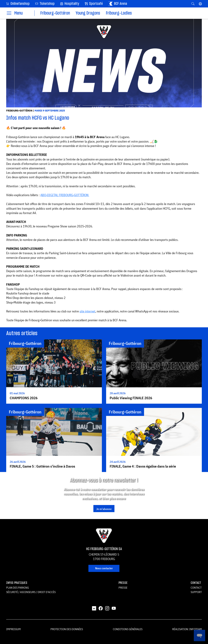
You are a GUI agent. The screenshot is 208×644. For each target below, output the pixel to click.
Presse (123, 588)
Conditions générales (128, 629)
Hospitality (70, 4)
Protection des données (67, 629)
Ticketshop (45, 3)
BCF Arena (118, 4)
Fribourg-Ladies (119, 13)
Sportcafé (94, 4)
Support (196, 592)
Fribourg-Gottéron (55, 13)
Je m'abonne (104, 509)
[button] (200, 4)
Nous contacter (104, 568)
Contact (196, 588)
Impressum (13, 629)
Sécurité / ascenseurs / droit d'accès (31, 592)
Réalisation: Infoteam (187, 629)
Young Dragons (88, 13)
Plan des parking (18, 588)
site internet (87, 311)
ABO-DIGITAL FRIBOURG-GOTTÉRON (64, 195)
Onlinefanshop (18, 3)
